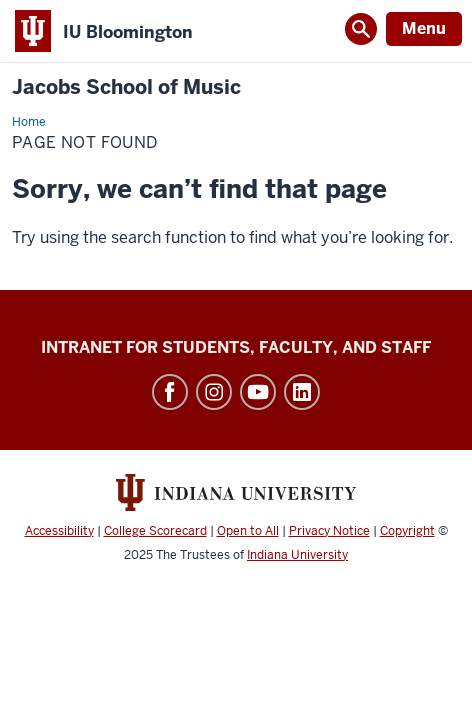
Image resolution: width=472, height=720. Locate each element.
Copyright (407, 531)
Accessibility (59, 531)
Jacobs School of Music (126, 87)
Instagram (214, 392)
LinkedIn (302, 392)
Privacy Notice (329, 531)
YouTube (258, 392)
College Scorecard (155, 531)
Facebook (170, 392)
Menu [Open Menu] (424, 28)
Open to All (248, 531)
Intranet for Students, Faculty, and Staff (236, 347)
